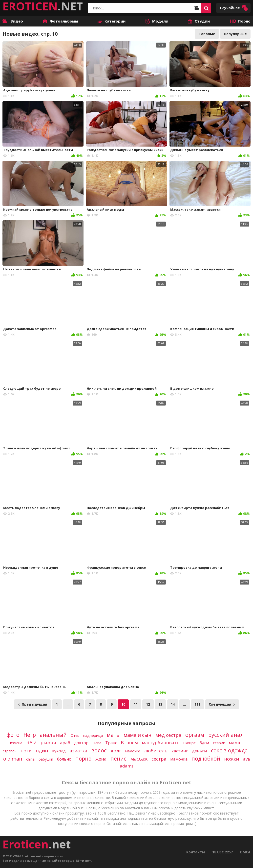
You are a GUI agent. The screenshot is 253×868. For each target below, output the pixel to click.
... (68, 704)
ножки (232, 759)
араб (65, 743)
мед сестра (168, 735)
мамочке (133, 751)
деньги (200, 751)
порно (83, 759)
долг (116, 751)
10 (123, 704)
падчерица (93, 735)
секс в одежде (229, 750)
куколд (59, 751)
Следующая (222, 704)
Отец (75, 735)
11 (136, 704)
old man (13, 759)
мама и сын (137, 735)
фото (13, 735)
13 (160, 704)
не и (31, 742)
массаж (139, 759)
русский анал (226, 735)
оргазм (195, 735)
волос (99, 750)
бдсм (204, 743)
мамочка (179, 759)
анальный (53, 735)
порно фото (54, 856)
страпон (10, 751)
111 (197, 704)
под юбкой (206, 758)
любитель (156, 751)
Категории (112, 21)
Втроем (129, 742)
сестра (159, 759)
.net (37, 844)
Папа (97, 743)
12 (148, 704)
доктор (81, 743)
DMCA (245, 852)
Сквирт (190, 743)
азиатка (78, 751)
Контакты (196, 852)
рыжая (48, 742)
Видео (13, 21)
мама (234, 743)
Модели (157, 21)
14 (173, 704)
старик (219, 743)
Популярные (235, 34)
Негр (30, 735)
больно (64, 759)
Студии (199, 21)
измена (16, 743)
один (42, 751)
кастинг (180, 751)
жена (101, 759)
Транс (111, 743)
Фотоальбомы (60, 21)
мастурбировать (161, 742)
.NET (43, 6)
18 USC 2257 (222, 852)
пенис (118, 759)
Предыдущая (32, 704)
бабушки (46, 759)
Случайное (234, 8)
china (30, 759)
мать (113, 735)
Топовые (207, 34)
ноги (26, 751)
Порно (240, 21)
